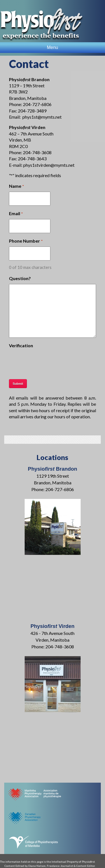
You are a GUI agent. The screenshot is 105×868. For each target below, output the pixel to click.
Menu (52, 47)
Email (16, 214)
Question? (20, 278)
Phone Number (26, 241)
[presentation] (52, 362)
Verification (21, 345)
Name (16, 186)
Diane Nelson (37, 866)
